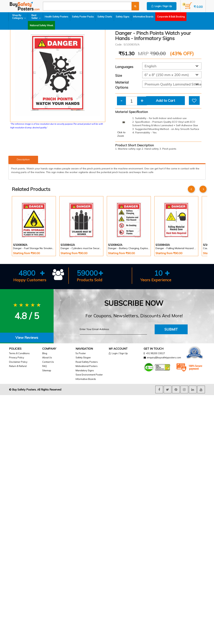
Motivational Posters (87, 366)
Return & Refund (18, 366)
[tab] (27, 338)
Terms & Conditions (19, 353)
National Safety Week (22, 25)
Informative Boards (143, 17)
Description (23, 159)
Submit (171, 329)
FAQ (45, 366)
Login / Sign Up (162, 6)
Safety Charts (105, 17)
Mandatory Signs (85, 370)
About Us (47, 357)
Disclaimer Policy (18, 362)
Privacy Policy (17, 357)
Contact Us (48, 362)
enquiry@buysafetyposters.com (164, 357)
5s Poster (81, 353)
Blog (45, 353)
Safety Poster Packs (83, 17)
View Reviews (27, 337)
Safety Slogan (83, 357)
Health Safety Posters (57, 17)
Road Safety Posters (87, 362)
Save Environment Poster (89, 375)
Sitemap (47, 370)
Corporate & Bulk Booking (171, 17)
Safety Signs (123, 17)
